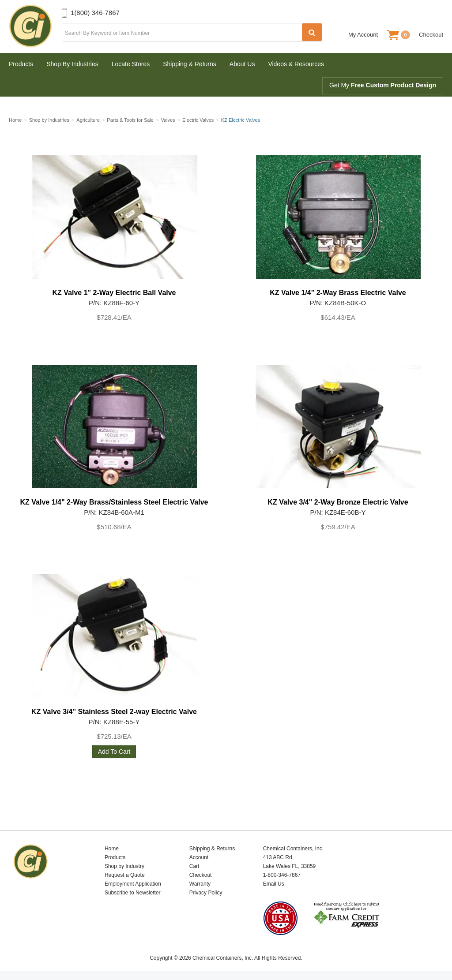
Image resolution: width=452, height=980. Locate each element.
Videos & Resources (296, 64)
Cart (194, 866)
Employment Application (133, 884)
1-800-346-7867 (282, 875)
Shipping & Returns (190, 64)
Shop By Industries (72, 64)
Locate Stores (131, 64)
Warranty (200, 884)
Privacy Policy (206, 893)
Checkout (431, 35)
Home (112, 849)
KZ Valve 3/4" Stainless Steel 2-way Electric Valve (114, 712)
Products (21, 64)
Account (199, 857)
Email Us (274, 884)
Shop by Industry (124, 866)
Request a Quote (125, 875)
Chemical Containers (35, 26)
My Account (363, 35)
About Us (242, 64)
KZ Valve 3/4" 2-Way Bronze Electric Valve (338, 502)
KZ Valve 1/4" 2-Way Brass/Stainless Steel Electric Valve (114, 502)
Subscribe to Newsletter (133, 893)
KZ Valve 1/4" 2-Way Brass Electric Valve (338, 293)
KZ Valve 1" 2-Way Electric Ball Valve (114, 293)
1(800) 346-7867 (95, 13)
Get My (383, 85)
